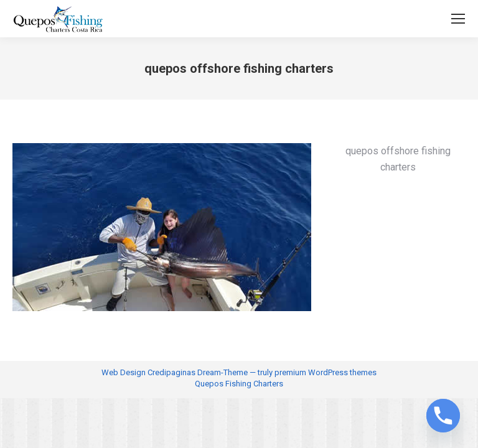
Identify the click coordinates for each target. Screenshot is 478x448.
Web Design (124, 372)
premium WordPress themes (326, 372)
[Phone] (443, 416)
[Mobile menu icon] (458, 19)
